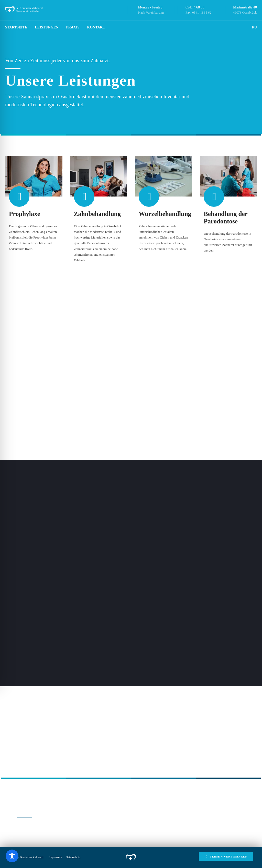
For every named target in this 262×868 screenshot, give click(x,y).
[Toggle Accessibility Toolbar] (12, 856)
